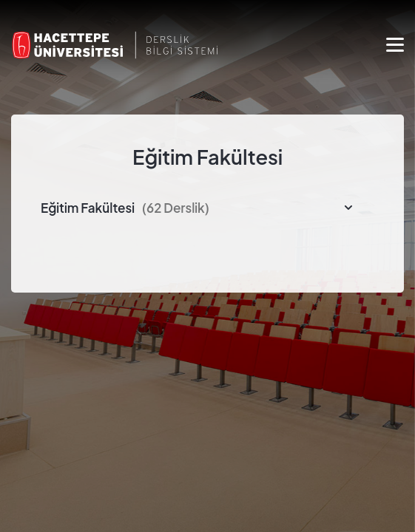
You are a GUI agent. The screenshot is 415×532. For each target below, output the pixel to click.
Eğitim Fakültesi (125, 208)
